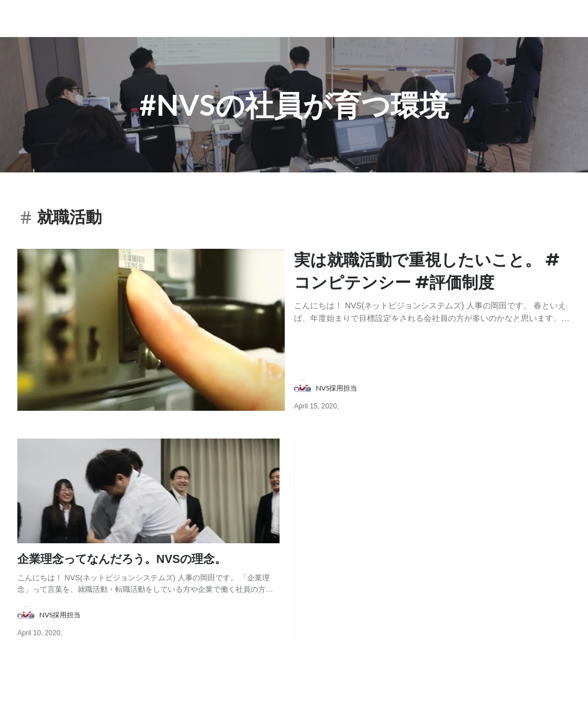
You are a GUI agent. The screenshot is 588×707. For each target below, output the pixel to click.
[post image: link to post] (151, 330)
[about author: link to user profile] (439, 388)
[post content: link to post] (432, 285)
